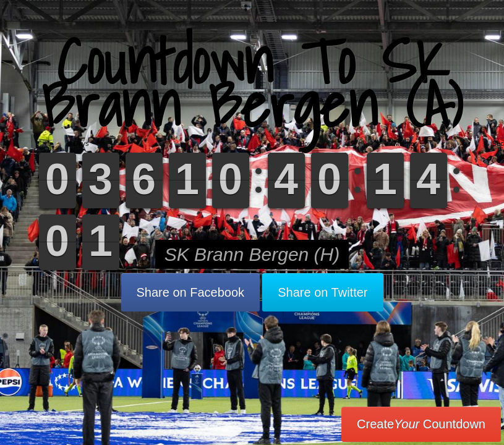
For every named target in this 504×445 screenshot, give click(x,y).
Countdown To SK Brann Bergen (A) (252, 83)
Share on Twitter (322, 292)
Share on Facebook (191, 292)
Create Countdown (421, 424)
